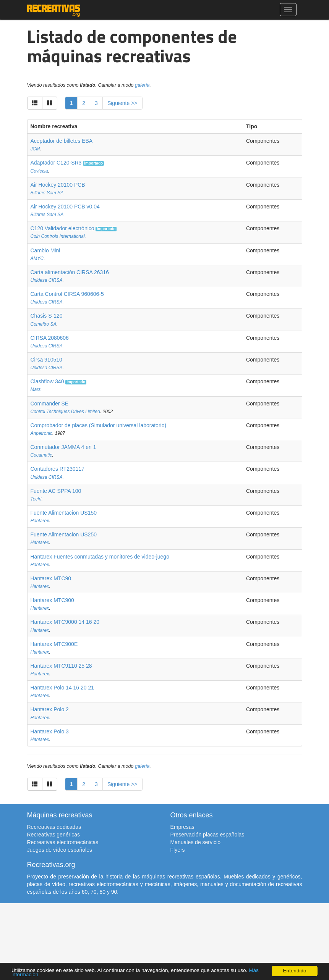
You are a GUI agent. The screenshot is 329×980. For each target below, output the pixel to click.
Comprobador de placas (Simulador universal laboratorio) (99, 425)
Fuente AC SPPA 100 (56, 491)
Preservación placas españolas (207, 835)
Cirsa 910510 (46, 360)
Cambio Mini (45, 250)
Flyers (178, 850)
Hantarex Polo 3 (50, 731)
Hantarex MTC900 (52, 600)
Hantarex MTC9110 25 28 (61, 666)
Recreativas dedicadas (54, 827)
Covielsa (39, 171)
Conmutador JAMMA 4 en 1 (63, 447)
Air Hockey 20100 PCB (58, 185)
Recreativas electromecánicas (63, 842)
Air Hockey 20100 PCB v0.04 (65, 207)
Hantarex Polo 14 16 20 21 (62, 688)
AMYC (37, 258)
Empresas (182, 827)
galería (142, 85)
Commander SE (50, 404)
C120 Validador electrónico (62, 228)
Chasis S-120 (47, 316)
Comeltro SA (44, 324)
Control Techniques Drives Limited (65, 412)
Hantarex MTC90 (51, 578)
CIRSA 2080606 (50, 338)
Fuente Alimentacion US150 (64, 513)
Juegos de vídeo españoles (60, 850)
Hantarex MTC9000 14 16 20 (65, 622)
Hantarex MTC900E (54, 644)
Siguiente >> (122, 103)
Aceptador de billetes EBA (62, 141)
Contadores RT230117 (58, 469)
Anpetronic (41, 433)
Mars (36, 389)
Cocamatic (41, 455)
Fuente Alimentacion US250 (64, 534)
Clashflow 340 (47, 381)
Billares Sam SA (47, 193)
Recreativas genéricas (54, 835)
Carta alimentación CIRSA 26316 (70, 272)
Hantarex (40, 521)
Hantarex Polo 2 (50, 709)
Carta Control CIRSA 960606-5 (67, 294)
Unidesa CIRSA (47, 280)
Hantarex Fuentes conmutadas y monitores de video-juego (100, 557)
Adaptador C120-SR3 (56, 163)
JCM (35, 149)
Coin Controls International (58, 236)
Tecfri (36, 499)
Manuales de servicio (196, 842)
